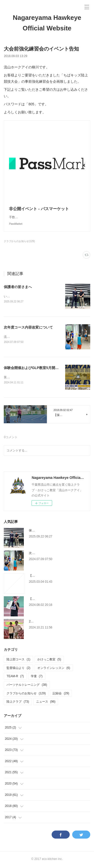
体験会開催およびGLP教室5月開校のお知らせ (40, 369)
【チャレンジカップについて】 (50, 577)
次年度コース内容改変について (28, 328)
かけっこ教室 (49, 660)
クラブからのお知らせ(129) (19, 241)
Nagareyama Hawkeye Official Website (47, 23)
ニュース (46, 703)
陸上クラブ (18, 703)
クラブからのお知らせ (26, 694)
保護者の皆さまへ (18, 287)
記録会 (61, 694)
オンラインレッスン (54, 669)
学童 (37, 677)
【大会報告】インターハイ (47, 600)
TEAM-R (15, 677)
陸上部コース (18, 660)
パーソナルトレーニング (27, 686)
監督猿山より (18, 669)
